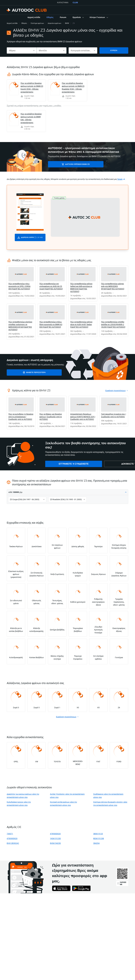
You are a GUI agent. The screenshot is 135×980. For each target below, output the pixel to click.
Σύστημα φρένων (37, 23)
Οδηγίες (24, 23)
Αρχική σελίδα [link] (12, 23)
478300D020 (12, 838)
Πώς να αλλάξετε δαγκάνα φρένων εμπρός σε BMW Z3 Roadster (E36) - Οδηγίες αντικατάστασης (73, 88)
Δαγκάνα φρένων (55, 23)
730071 (10, 834)
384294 (96, 843)
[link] (34, 17)
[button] (78, 17)
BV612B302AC (13, 843)
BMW (67, 23)
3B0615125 (98, 834)
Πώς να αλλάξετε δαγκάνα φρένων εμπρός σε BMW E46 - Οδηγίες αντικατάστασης (31, 118)
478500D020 (55, 834)
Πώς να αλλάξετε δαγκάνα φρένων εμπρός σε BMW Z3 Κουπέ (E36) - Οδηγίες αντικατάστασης (32, 88)
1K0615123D (55, 838)
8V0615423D (55, 843)
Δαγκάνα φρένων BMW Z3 (67, 164)
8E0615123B (99, 838)
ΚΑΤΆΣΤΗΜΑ (63, 3)
